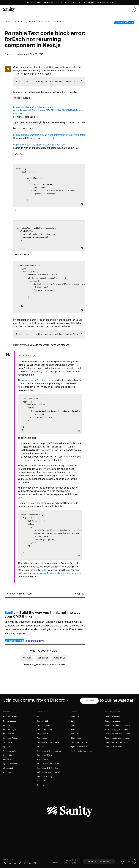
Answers (21, 22)
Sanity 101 (43, 721)
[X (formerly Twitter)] (25, 863)
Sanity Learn (44, 725)
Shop (73, 725)
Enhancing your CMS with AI (51, 772)
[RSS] (30, 863)
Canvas (7, 725)
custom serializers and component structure (59, 573)
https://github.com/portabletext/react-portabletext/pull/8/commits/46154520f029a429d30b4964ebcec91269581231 (49, 110)
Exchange (9, 22)
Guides (40, 747)
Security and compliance (118, 734)
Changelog (76, 738)
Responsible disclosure (117, 738)
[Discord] (35, 863)
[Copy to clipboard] (82, 81)
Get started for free (14, 641)
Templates (42, 738)
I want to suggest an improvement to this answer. (45, 664)
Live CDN (8, 755)
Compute (7, 759)
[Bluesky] (20, 863)
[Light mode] (124, 862)
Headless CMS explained (49, 751)
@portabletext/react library (36, 380)
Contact (75, 717)
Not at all (27, 658)
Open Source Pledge (115, 742)
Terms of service (114, 721)
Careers (75, 734)
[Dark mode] (133, 862)
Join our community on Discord (36, 700)
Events (74, 729)
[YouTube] (10, 863)
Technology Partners (81, 751)
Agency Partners (79, 747)
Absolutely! (59, 658)
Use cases (8, 772)
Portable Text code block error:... (48, 22)
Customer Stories (80, 742)
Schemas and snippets (48, 742)
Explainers (43, 759)
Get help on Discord (124, 22)
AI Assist (8, 768)
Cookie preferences (115, 747)
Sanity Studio (10, 717)
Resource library (46, 755)
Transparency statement (117, 729)
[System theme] (129, 862)
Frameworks (43, 734)
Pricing (41, 785)
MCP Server (9, 734)
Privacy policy (113, 717)
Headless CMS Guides (48, 768)
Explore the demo (35, 641)
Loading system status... (98, 862)
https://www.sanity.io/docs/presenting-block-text (39, 145)
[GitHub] (5, 863)
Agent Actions (10, 764)
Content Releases (12, 738)
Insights (8, 742)
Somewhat (43, 658)
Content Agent (10, 729)
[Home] (9, 9)
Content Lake (10, 751)
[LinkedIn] (15, 863)
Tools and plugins (46, 729)
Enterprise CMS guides (49, 764)
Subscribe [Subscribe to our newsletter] (89, 701)
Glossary (42, 781)
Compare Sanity (45, 777)
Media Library (10, 721)
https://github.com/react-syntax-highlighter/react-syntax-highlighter (49, 135)
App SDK (7, 747)
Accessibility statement (118, 725)
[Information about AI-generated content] (34, 356)
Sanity (10, 613)
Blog (73, 721)
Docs (39, 717)
